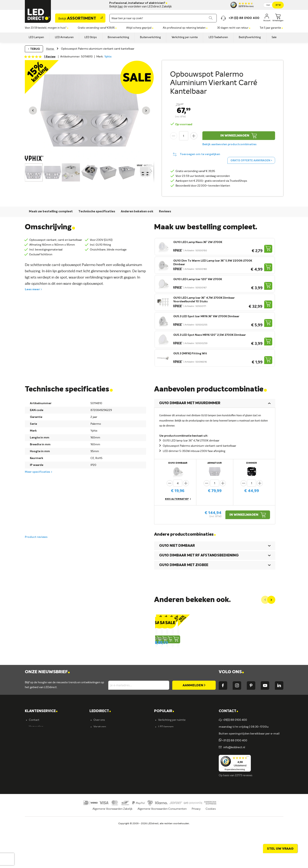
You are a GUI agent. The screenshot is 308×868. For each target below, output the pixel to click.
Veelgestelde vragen (42, 807)
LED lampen (166, 766)
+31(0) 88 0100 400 (233, 759)
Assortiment (77, 19)
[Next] (271, 600)
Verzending (36, 766)
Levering (34, 779)
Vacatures (100, 766)
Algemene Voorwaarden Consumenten (162, 853)
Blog (96, 773)
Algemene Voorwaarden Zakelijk (112, 853)
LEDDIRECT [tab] (100, 750)
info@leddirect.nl (234, 786)
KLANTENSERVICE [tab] (41, 750)
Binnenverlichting (169, 793)
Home (50, 49)
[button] (33, 111)
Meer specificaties (37, 472)
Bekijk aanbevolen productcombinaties (229, 144)
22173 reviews (244, 814)
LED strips (165, 786)
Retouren (35, 793)
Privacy (196, 853)
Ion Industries (102, 814)
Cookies (211, 853)
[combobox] (163, 18)
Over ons (99, 759)
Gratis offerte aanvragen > (251, 161)
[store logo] (38, 11)
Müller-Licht (101, 786)
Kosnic (98, 800)
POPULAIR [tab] (164, 750)
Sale (161, 814)
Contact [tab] (228, 750)
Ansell (97, 793)
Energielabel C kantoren (109, 821)
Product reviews (36, 537)
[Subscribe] (194, 724)
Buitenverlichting (169, 800)
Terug (35, 49)
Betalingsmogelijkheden (44, 800)
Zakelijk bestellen (40, 814)
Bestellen (35, 773)
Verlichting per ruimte (172, 759)
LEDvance (100, 807)
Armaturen (165, 779)
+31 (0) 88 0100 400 (233, 779)
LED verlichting (168, 773)
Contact (34, 759)
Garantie (34, 786)
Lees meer (32, 289)
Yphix (108, 57)
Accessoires (166, 807)
